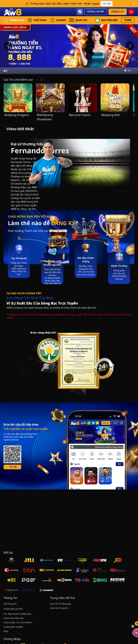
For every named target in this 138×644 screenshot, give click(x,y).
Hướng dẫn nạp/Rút (13, 627)
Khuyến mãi (106, 20)
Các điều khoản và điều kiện (17, 614)
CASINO (58, 20)
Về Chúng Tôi (10, 604)
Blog (6, 631)
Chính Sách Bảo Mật (14, 618)
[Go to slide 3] (71, 62)
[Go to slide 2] (67, 62)
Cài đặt (107, 4)
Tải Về (13, 467)
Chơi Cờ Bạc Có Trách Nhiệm (18, 623)
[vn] (131, 12)
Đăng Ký (118, 12)
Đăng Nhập (96, 12)
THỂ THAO (37, 20)
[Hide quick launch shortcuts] (125, 601)
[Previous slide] (8, 46)
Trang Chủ (14, 20)
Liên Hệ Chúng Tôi (59, 608)
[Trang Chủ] (13, 12)
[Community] (80, 12)
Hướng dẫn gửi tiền (13, 609)
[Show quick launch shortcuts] (129, 598)
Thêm (128, 20)
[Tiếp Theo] (42, 80)
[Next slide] (130, 46)
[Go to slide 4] (74, 62)
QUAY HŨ (78, 20)
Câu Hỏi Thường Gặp (61, 604)
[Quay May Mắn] (129, 607)
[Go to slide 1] (64, 62)
